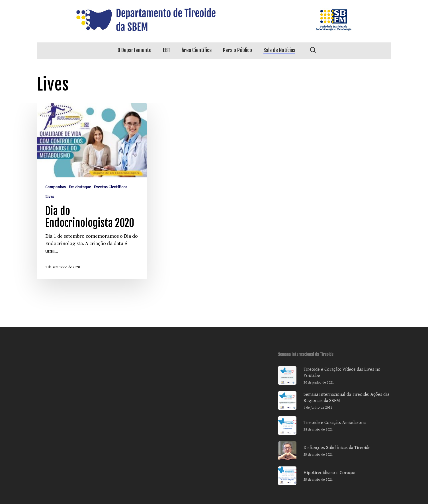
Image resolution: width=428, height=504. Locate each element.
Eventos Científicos (110, 187)
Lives (50, 197)
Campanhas (56, 187)
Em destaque (80, 187)
